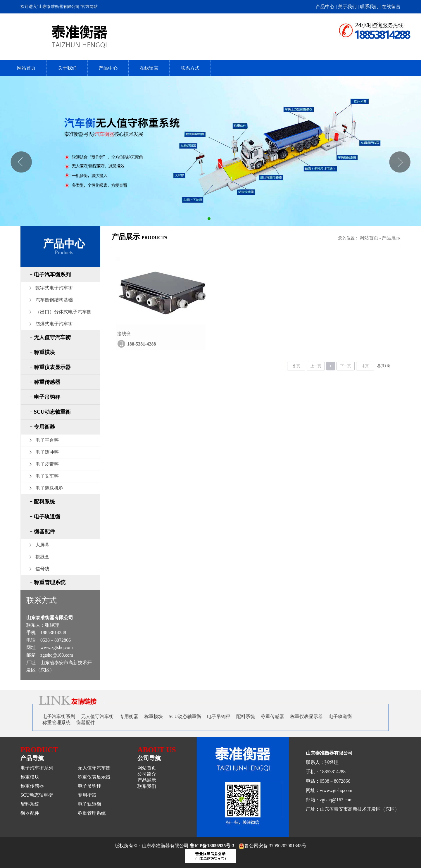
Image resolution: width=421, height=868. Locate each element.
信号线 (42, 569)
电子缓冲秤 (47, 452)
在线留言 (391, 7)
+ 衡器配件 (42, 532)
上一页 (316, 366)
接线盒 (42, 557)
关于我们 (67, 68)
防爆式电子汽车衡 (54, 324)
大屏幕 (42, 545)
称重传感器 (272, 716)
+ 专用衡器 (42, 427)
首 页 (296, 366)
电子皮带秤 (47, 464)
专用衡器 (129, 716)
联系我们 (147, 786)
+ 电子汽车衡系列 (50, 275)
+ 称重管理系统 (48, 582)
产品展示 (391, 238)
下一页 (346, 366)
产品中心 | (327, 7)
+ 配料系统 (42, 502)
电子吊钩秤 (219, 716)
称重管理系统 (56, 723)
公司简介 (147, 774)
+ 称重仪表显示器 (50, 367)
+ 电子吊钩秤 (45, 397)
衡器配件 (86, 723)
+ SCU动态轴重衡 (50, 412)
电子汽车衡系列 (59, 716)
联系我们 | (371, 7)
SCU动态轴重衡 (185, 716)
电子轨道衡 (340, 716)
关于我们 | (349, 7)
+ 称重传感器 (45, 382)
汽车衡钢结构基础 (54, 300)
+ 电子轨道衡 (45, 517)
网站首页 (26, 68)
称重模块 (153, 716)
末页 (365, 366)
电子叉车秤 (47, 476)
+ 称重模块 (42, 352)
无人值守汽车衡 (97, 716)
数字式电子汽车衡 (54, 288)
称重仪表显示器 (306, 716)
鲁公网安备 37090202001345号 (272, 846)
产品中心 (108, 68)
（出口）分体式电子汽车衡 (63, 312)
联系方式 (190, 68)
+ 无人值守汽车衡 (50, 337)
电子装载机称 (49, 488)
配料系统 (246, 716)
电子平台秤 (47, 440)
